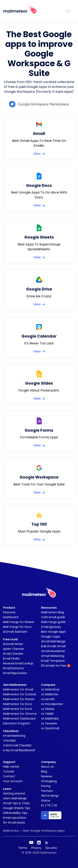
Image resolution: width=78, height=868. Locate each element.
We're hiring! (50, 796)
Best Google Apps (53, 632)
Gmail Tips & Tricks (16, 803)
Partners (47, 791)
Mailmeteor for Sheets (19, 699)
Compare (48, 685)
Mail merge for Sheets (19, 622)
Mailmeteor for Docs (18, 704)
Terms (23, 848)
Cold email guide (53, 617)
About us (47, 767)
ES (43, 805)
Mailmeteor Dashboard (19, 719)
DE (55, 805)
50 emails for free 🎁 (56, 666)
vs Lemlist (48, 699)
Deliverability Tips (15, 813)
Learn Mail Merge (15, 798)
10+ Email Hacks (14, 823)
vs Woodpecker (52, 704)
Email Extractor (14, 668)
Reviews (47, 776)
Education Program (17, 723)
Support (9, 762)
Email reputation (15, 818)
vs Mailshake (50, 719)
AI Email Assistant (15, 632)
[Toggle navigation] (68, 11)
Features (9, 612)
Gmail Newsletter (53, 651)
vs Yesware (49, 723)
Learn (7, 789)
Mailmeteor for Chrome (20, 714)
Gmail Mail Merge (53, 641)
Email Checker (13, 654)
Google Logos (51, 637)
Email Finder (11, 659)
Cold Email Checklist (17, 745)
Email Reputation (15, 673)
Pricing (46, 786)
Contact (9, 776)
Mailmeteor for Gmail (18, 689)
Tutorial (8, 771)
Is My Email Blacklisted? (19, 750)
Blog (44, 771)
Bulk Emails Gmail (53, 646)
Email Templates (53, 661)
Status (46, 801)
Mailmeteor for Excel (18, 709)
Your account (13, 781)
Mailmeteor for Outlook (20, 694)
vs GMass (48, 709)
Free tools (11, 639)
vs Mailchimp (50, 689)
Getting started (14, 793)
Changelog (49, 781)
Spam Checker (14, 649)
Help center (11, 767)
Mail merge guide (53, 622)
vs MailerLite (50, 694)
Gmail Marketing (53, 656)
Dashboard (11, 617)
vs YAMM (47, 714)
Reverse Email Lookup (18, 663)
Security (51, 848)
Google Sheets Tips (17, 808)
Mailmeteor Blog (53, 612)
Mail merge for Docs (17, 627)
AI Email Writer (13, 644)
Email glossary (51, 627)
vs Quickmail (50, 728)
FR (49, 805)
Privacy (36, 848)
